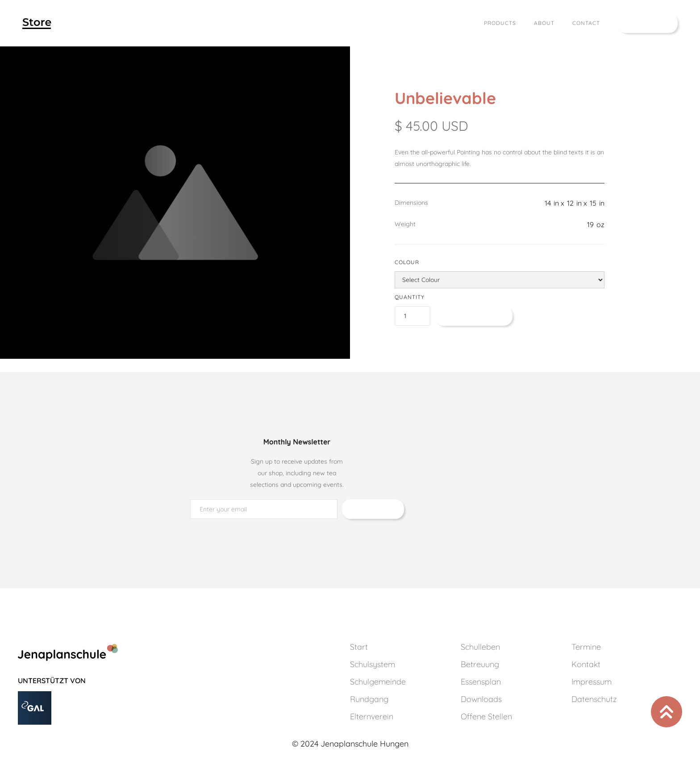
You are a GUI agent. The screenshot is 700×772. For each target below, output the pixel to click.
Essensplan (481, 682)
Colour (407, 262)
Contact (586, 23)
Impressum (592, 682)
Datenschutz (594, 699)
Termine (586, 647)
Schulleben (480, 647)
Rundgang (369, 699)
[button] (648, 23)
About (544, 23)
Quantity (410, 297)
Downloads (481, 699)
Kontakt (586, 664)
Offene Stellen (486, 716)
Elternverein (372, 716)
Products (500, 23)
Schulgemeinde (378, 682)
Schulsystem (373, 664)
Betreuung (480, 664)
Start (359, 647)
